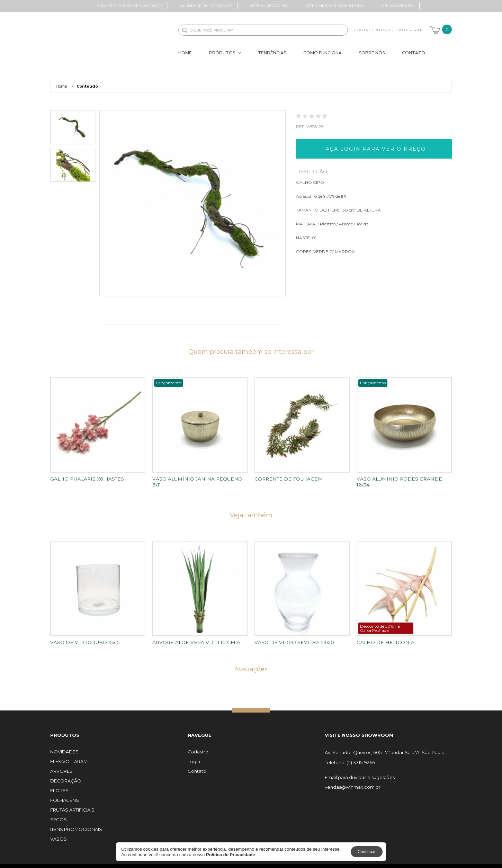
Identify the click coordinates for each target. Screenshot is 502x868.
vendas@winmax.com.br (353, 781)
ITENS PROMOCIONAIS (76, 824)
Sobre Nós (372, 53)
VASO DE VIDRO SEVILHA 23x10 (290, 636)
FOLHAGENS (65, 794)
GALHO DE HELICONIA (382, 636)
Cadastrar (409, 30)
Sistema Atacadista (269, 6)
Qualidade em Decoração (206, 6)
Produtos (225, 53)
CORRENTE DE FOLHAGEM (285, 479)
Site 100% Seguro (398, 6)
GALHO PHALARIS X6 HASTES (83, 479)
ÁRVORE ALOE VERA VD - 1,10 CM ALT (193, 636)
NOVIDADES (64, 746)
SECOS (59, 814)
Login (194, 756)
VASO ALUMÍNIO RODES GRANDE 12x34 (401, 479)
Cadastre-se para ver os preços (130, 6)
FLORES (59, 785)
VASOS (59, 833)
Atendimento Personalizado (334, 6)
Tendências (272, 53)
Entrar (381, 30)
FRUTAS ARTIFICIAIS (72, 804)
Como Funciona (322, 53)
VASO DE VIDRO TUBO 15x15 (82, 636)
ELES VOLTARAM (69, 756)
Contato (414, 53)
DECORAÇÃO (66, 775)
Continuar (367, 852)
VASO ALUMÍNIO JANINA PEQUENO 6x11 (197, 479)
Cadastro (198, 746)
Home (185, 53)
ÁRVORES (61, 765)
